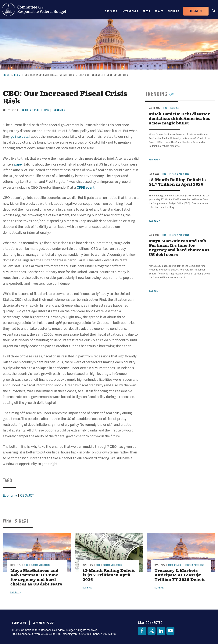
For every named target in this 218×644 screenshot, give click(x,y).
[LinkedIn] (161, 631)
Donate (159, 11)
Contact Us (19, 623)
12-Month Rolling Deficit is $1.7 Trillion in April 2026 (177, 182)
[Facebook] (142, 631)
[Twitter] (152, 631)
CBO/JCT (27, 495)
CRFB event (86, 187)
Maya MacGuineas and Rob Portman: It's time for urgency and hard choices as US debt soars (179, 248)
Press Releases (175, 565)
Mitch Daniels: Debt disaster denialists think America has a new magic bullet (180, 119)
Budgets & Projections (35, 110)
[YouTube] (170, 631)
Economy (10, 495)
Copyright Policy (44, 623)
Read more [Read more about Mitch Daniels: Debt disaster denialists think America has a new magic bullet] (153, 160)
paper (19, 164)
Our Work (111, 11)
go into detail (20, 136)
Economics (59, 110)
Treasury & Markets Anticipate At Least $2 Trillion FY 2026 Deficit (180, 575)
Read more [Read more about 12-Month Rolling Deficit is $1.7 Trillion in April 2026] (153, 221)
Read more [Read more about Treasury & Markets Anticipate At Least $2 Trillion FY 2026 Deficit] (159, 588)
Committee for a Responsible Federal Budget (34, 9)
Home (7, 75)
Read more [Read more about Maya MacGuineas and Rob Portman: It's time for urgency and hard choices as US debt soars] (153, 291)
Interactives (130, 11)
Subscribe (196, 11)
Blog (17, 75)
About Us (173, 11)
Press (146, 11)
